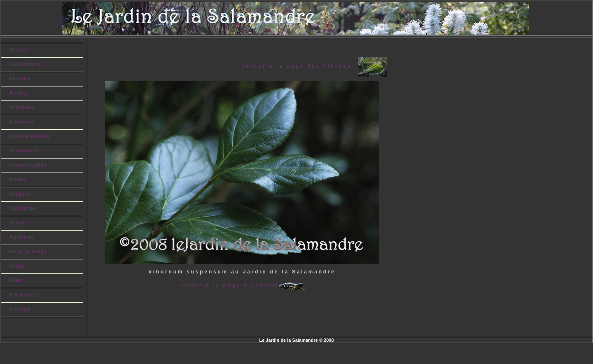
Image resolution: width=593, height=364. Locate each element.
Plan (15, 280)
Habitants (22, 208)
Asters (18, 93)
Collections (25, 64)
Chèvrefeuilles (29, 136)
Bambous (22, 122)
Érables (20, 79)
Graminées (24, 151)
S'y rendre (23, 295)
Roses (18, 180)
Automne (21, 237)
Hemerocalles (28, 165)
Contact (20, 309)
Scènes (19, 223)
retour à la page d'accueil (229, 285)
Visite (17, 266)
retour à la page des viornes (300, 66)
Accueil (20, 50)
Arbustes (22, 107)
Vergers (20, 194)
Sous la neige (28, 252)
